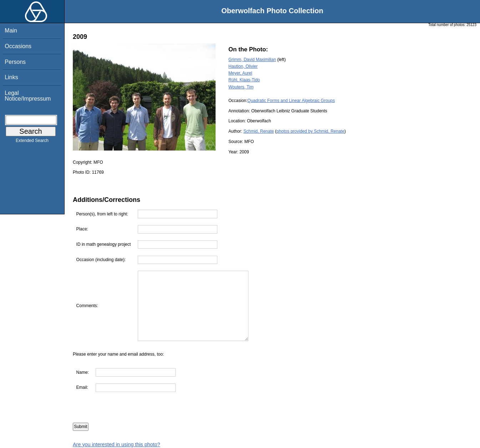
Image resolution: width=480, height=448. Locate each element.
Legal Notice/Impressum (28, 96)
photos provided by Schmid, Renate (310, 131)
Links (11, 77)
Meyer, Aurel (240, 73)
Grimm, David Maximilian (252, 60)
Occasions (18, 46)
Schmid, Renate (259, 131)
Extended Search (32, 142)
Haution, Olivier (243, 66)
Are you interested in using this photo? (117, 444)
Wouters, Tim (241, 87)
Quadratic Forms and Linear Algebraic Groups (291, 101)
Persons (15, 62)
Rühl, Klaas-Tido (244, 80)
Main (11, 30)
